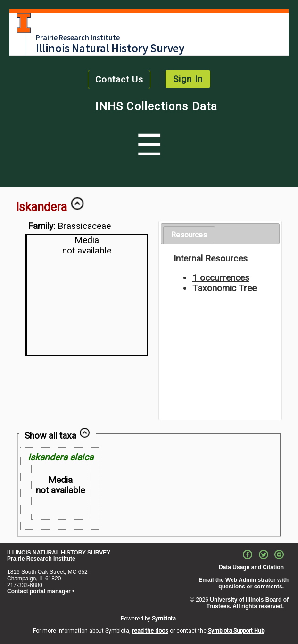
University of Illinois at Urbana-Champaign (24, 23)
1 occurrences (221, 278)
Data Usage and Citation (251, 567)
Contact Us (119, 79)
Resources (189, 235)
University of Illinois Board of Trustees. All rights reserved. (248, 603)
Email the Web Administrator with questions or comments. (244, 583)
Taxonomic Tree (224, 288)
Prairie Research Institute (78, 37)
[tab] (189, 235)
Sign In (188, 79)
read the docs (150, 631)
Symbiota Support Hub (236, 631)
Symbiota (164, 619)
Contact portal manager (39, 591)
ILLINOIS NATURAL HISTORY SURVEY (59, 553)
